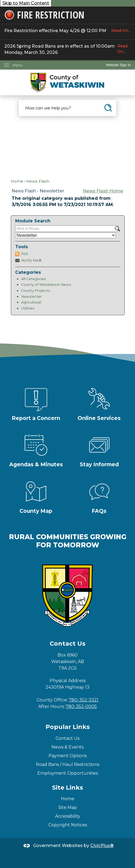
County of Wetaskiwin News (46, 285)
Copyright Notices (68, 825)
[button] (108, 108)
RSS (25, 254)
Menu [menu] (17, 65)
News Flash (38, 181)
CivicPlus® (102, 846)
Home (17, 181)
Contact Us (67, 738)
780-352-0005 (81, 706)
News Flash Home (103, 191)
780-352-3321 (84, 700)
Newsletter (31, 297)
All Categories (34, 279)
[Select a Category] (65, 235)
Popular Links (68, 727)
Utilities (28, 308)
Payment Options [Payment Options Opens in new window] (68, 756)
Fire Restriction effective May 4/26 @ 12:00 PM (67, 30)
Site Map (68, 807)
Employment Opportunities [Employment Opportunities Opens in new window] (68, 773)
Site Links (67, 788)
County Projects (36, 291)
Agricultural (31, 302)
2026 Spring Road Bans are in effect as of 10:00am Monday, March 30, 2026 (67, 49)
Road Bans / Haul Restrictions (67, 764)
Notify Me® (31, 260)
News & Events (67, 747)
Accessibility (68, 816)
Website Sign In (118, 65)
